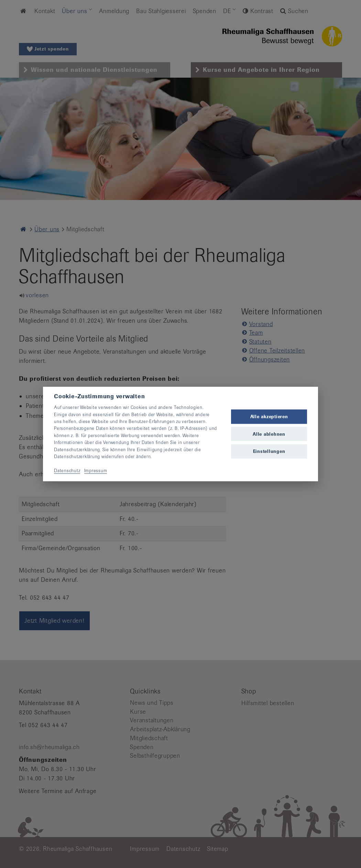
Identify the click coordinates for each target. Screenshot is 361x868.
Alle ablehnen (269, 434)
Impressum (96, 470)
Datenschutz (67, 470)
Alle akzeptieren (269, 417)
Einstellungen (269, 451)
